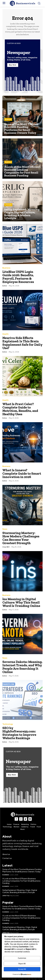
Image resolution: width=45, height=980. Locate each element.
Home (9, 824)
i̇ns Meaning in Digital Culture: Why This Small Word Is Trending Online (21, 602)
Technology (8, 724)
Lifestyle (8, 205)
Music (23, 829)
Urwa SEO (6, 547)
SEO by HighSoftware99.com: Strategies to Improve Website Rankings (19, 733)
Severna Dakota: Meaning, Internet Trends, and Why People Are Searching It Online (22, 667)
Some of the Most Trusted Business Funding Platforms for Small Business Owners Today (22, 870)
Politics (33, 824)
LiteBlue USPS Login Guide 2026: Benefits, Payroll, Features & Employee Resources (18, 277)
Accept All (22, 969)
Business (8, 119)
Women (16, 827)
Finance (16, 824)
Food (39, 827)
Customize (22, 958)
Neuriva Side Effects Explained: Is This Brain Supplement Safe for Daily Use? (22, 343)
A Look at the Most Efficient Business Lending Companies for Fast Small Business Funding (21, 881)
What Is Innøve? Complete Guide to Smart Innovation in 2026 (22, 473)
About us (6, 854)
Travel (33, 827)
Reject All (22, 964)
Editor (5, 286)
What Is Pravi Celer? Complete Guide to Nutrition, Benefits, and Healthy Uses (20, 409)
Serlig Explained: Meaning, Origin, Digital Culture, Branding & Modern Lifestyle (20, 891)
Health (5, 334)
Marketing (25, 824)
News (5, 529)
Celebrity (25, 827)
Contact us (7, 858)
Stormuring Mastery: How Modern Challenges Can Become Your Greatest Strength (21, 538)
